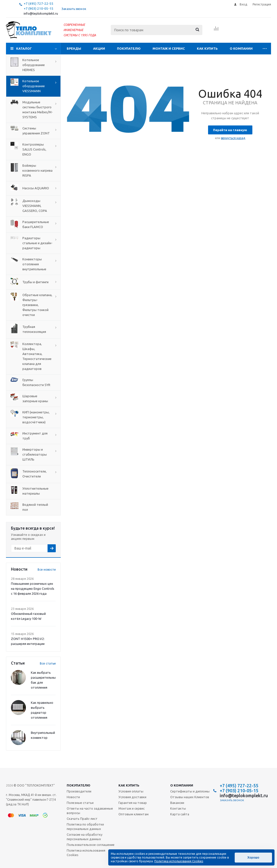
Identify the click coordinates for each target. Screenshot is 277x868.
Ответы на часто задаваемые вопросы (90, 811)
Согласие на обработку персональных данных (84, 837)
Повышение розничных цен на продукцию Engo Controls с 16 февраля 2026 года (33, 589)
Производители (79, 791)
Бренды (74, 48)
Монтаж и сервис (169, 48)
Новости (73, 797)
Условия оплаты (131, 791)
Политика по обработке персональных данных (85, 827)
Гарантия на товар (133, 803)
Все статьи (48, 663)
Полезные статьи (80, 803)
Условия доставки (132, 797)
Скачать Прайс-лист (82, 819)
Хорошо (253, 857)
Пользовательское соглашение (91, 845)
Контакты (178, 808)
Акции (99, 48)
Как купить (207, 48)
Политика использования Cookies (86, 853)
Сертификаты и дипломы (190, 791)
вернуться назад (233, 138)
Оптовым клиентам (134, 814)
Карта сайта (180, 814)
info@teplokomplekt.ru (41, 14)
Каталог (24, 48)
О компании (241, 48)
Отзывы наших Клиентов (190, 797)
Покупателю (129, 48)
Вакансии (177, 803)
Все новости (47, 570)
